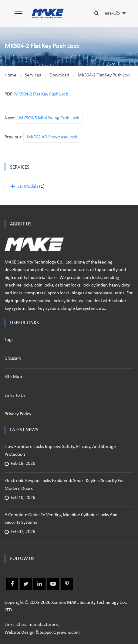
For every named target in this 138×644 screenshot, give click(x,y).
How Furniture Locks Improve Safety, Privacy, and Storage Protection (60, 451)
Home (10, 75)
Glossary (13, 358)
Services (33, 75)
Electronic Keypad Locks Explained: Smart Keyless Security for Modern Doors (64, 485)
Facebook (12, 584)
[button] (19, 14)
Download (59, 75)
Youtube (53, 584)
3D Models (28, 186)
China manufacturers (37, 625)
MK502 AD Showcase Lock (52, 137)
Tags (9, 340)
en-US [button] (113, 13)
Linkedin (39, 584)
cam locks (92, 278)
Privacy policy (18, 414)
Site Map (13, 377)
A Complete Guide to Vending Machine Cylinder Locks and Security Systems (61, 519)
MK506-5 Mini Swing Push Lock (49, 118)
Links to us (15, 396)
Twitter (26, 584)
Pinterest (67, 584)
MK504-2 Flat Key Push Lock (104, 75)
